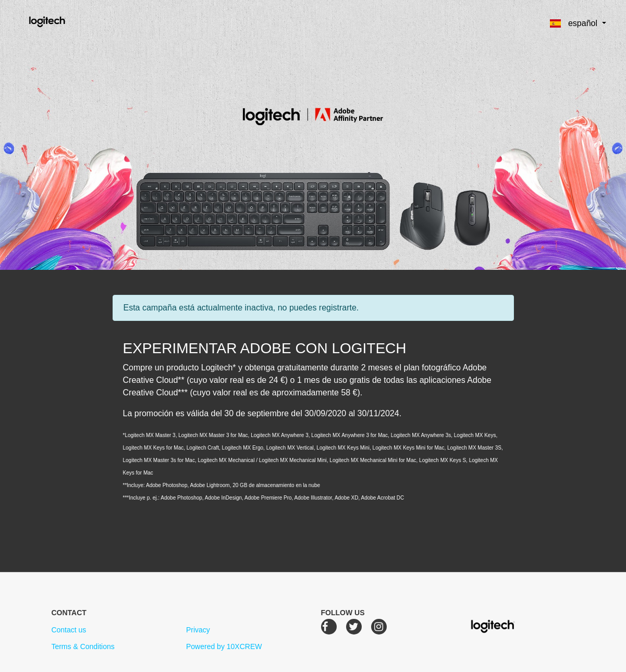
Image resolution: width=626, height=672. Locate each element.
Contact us (69, 630)
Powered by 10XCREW (224, 646)
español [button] (575, 23)
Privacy (198, 630)
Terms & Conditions (83, 646)
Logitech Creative (62, 20)
